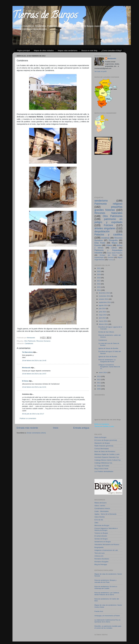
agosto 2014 (103, 305)
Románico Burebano (102, 559)
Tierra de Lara (99, 553)
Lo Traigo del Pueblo (102, 466)
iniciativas (105, 238)
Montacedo (26, 368)
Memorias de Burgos (102, 525)
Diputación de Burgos (102, 443)
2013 (99, 376)
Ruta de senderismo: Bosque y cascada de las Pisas (105, 581)
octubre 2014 (104, 299)
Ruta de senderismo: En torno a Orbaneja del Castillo (106, 587)
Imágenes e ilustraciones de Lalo (106, 550)
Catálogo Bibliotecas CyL (103, 463)
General (111, 257)
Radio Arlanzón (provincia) (104, 446)
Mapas (115, 243)
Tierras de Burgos (45, 16)
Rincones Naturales (108, 213)
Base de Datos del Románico (105, 451)
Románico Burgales (101, 562)
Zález (96, 523)
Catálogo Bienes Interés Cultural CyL (108, 460)
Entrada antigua (81, 428)
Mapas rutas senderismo (68, 50)
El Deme (25, 381)
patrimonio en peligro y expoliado (108, 221)
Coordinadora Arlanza (102, 508)
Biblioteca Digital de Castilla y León (107, 454)
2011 (99, 383)
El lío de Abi (99, 520)
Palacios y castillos (108, 235)
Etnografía (113, 240)
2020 (99, 271)
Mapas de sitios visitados (44, 50)
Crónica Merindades (102, 449)
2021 (99, 268)
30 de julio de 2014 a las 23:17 (33, 414)
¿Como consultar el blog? (111, 50)
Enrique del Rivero (108, 255)
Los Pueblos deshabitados (104, 471)
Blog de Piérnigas (101, 564)
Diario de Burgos (100, 437)
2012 (99, 380)
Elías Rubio (100, 243)
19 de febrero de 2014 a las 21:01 (34, 387)
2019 (99, 274)
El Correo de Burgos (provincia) (106, 440)
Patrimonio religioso (108, 204)
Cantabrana (29, 343)
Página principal (23, 50)
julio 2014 (103, 308)
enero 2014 (103, 372)
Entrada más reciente (27, 428)
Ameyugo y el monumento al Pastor (107, 616)
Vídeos (109, 245)
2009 (99, 389)
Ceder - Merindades (102, 511)
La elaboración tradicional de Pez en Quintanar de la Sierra (107, 621)
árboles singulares (105, 228)
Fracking (111, 260)
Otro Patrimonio (30, 341)
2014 (99, 290)
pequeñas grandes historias (108, 208)
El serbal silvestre (101, 536)
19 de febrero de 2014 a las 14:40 (34, 360)
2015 (99, 287)
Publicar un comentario (28, 418)
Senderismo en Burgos (103, 542)
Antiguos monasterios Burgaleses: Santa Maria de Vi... (109, 367)
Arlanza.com (99, 556)
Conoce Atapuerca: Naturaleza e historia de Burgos (106, 529)
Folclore (108, 225)
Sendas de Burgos (101, 539)
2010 (99, 386)
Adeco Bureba (100, 517)
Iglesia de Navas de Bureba (108, 348)
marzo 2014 (103, 321)
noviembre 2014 (105, 296)
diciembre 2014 (105, 293)
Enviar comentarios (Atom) (36, 433)
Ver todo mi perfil (100, 71)
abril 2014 (103, 318)
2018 (99, 278)
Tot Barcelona (27, 352)
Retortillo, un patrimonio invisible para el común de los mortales (108, 627)
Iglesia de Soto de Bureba (108, 357)
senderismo (101, 201)
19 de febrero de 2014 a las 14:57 (34, 374)
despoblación (102, 231)
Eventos (98, 245)
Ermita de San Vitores (106, 332)
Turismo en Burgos (101, 533)
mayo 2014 (103, 315)
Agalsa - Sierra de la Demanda (105, 514)
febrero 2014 (104, 324)
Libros (114, 248)
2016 (99, 284)
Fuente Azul (99, 611)
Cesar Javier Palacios (115, 253)
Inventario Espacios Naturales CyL (107, 457)
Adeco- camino (100, 506)
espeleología (99, 257)
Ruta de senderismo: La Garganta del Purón (107, 361)
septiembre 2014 (105, 302)
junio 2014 (103, 312)
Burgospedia (99, 547)
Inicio (56, 428)
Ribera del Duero (101, 503)
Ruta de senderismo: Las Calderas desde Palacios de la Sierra (107, 594)
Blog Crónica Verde (101, 469)
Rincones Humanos (43, 341)
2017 (99, 281)
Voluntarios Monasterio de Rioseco (107, 544)
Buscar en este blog (89, 50)
